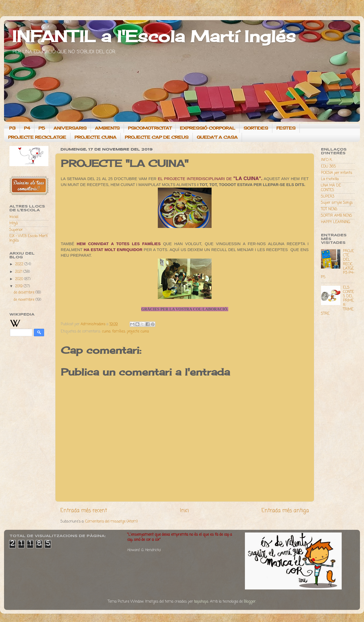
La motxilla (330, 179)
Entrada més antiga (285, 511)
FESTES (286, 128)
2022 (20, 264)
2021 (19, 272)
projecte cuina (138, 332)
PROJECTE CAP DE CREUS (157, 137)
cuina (106, 332)
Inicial (14, 217)
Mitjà (14, 224)
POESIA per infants (337, 173)
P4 (27, 128)
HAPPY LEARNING (336, 222)
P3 (12, 128)
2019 (19, 286)
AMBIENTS (107, 128)
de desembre (25, 293)
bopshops (201, 602)
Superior (16, 230)
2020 (20, 279)
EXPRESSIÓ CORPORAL (208, 128)
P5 (42, 128)
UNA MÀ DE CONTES (331, 188)
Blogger (250, 602)
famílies (119, 332)
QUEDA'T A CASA (217, 137)
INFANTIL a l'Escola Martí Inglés (154, 36)
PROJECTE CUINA (95, 137)
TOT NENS (329, 209)
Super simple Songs (337, 203)
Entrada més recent (84, 511)
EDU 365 (328, 167)
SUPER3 (328, 197)
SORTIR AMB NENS (337, 216)
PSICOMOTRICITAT (150, 128)
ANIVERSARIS (70, 128)
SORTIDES (256, 128)
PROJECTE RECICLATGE (37, 137)
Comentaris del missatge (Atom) (111, 522)
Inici (184, 511)
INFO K (326, 160)
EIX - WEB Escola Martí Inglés (28, 238)
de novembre (25, 300)
